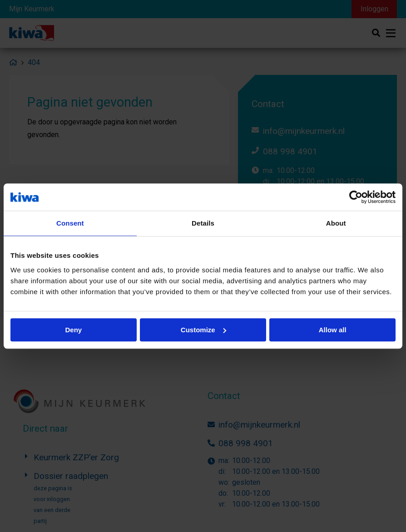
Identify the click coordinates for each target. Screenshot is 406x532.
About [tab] (336, 223)
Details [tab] (203, 223)
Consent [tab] (70, 223)
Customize (203, 330)
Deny (73, 330)
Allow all (333, 330)
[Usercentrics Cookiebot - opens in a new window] (356, 197)
